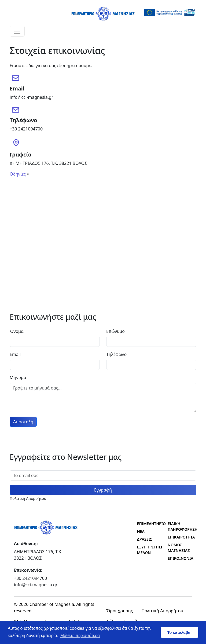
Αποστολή (23, 422)
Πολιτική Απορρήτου (162, 611)
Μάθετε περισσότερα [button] (80, 636)
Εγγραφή (103, 490)
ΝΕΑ (141, 531)
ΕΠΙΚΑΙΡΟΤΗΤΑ (180, 537)
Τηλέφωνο (116, 354)
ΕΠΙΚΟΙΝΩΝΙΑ (180, 558)
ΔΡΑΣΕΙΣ (145, 539)
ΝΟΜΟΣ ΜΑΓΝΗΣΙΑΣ (179, 548)
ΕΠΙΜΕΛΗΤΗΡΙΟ (149, 524)
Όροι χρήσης (119, 611)
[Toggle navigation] (17, 31)
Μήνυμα (18, 377)
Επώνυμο (115, 331)
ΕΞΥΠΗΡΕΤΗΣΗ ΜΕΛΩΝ (149, 550)
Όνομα (17, 331)
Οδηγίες (18, 174)
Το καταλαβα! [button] (180, 632)
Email (15, 354)
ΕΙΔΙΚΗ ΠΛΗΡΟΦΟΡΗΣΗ (180, 526)
